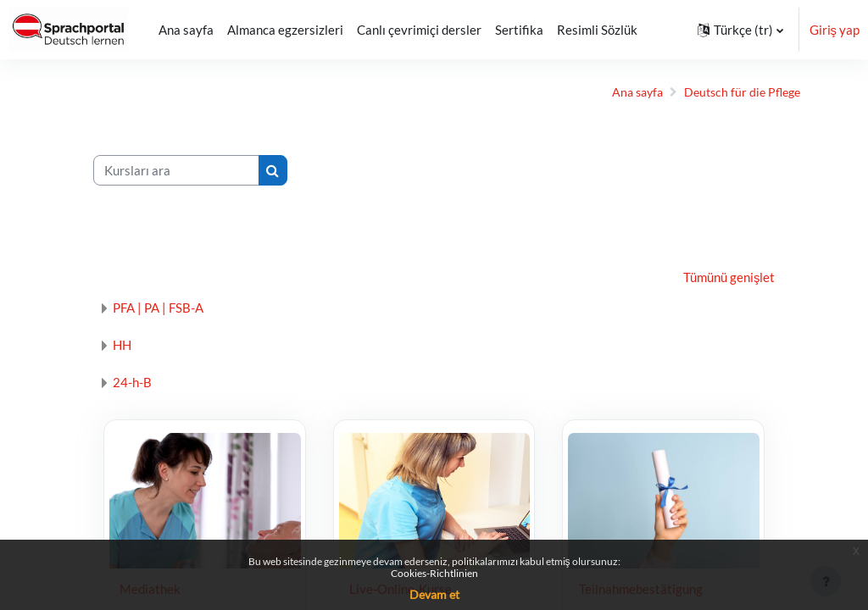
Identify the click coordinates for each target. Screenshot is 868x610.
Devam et (434, 594)
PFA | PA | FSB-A (167, 308)
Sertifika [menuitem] (519, 30)
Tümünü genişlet (721, 278)
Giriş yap (835, 30)
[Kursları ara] (185, 170)
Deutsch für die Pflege (730, 92)
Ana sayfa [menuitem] (186, 30)
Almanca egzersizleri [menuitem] (285, 30)
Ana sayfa (620, 92)
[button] (740, 30)
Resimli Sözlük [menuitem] (597, 30)
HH (131, 345)
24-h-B (141, 382)
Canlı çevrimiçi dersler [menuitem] (419, 30)
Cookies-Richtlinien (434, 573)
